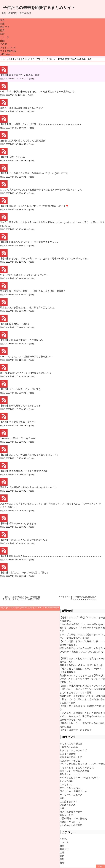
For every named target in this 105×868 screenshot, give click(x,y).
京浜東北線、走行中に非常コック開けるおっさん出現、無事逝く (33, 291)
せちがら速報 (67, 781)
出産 (2, 24)
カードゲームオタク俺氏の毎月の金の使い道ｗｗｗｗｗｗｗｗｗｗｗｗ (77, 598)
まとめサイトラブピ (70, 761)
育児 (2, 30)
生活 (2, 34)
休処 (62, 798)
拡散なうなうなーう (70, 822)
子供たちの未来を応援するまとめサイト (39, 8)
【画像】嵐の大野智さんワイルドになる (20, 406)
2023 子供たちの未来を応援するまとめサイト (27, 608)
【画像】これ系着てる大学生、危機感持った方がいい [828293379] (34, 173)
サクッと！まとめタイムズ (73, 750)
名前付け (5, 27)
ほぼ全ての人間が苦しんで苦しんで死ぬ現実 (23, 141)
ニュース (5, 37)
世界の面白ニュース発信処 (73, 818)
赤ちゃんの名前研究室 (71, 744)
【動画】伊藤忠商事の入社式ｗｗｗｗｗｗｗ (82, 686)
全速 (62, 808)
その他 (3, 44)
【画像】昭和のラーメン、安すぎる (18, 523)
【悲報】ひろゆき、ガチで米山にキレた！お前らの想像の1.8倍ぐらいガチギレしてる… (45, 258)
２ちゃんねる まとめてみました (77, 767)
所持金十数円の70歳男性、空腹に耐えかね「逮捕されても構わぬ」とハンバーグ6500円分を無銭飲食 (81, 669)
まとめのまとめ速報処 (71, 825)
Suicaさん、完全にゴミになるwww (18, 438)
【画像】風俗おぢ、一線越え (15, 324)
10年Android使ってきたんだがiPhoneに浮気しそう (26, 373)
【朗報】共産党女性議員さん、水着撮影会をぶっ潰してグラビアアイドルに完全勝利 (21, 598)
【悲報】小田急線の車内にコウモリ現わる (21, 340)
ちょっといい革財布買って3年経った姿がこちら (24, 275)
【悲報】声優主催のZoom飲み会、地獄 (20, 75)
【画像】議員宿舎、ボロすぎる (76, 730)
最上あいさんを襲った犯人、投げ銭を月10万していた (27, 307)
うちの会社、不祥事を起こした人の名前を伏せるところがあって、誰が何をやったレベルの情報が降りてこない (82, 716)
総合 (2, 20)
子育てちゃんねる (69, 747)
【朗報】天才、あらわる (12, 157)
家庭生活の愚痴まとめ (71, 757)
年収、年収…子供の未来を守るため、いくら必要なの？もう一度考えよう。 (38, 91)
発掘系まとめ (67, 815)
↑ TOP (100, 866)
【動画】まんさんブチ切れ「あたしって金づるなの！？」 (29, 455)
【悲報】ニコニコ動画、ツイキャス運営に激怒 (24, 471)
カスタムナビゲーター (71, 812)
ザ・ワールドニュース (71, 795)
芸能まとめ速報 (68, 754)
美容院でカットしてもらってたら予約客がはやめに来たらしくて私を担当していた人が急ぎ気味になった (82, 679)
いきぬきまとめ (68, 805)
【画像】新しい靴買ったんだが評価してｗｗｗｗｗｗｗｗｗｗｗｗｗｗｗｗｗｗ (41, 124)
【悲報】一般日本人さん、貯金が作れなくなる (24, 540)
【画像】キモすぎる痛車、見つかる (18, 422)
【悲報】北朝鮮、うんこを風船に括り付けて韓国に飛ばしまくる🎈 (34, 206)
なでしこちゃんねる (70, 788)
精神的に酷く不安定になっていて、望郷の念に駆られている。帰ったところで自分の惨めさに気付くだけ (82, 699)
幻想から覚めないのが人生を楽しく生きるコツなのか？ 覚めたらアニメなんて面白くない (82, 652)
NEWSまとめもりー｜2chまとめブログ (80, 778)
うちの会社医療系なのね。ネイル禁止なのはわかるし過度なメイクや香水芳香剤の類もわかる (82, 628)
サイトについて (8, 47)
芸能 (2, 41)
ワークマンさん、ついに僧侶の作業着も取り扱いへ (26, 357)
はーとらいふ (67, 784)
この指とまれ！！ (69, 801)
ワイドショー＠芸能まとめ (73, 791)
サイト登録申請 (8, 51)
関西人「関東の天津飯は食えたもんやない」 (23, 108)
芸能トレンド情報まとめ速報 (74, 771)
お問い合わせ (7, 54)
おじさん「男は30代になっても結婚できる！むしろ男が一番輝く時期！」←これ (41, 190)
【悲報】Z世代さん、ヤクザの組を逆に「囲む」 (24, 572)
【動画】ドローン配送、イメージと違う (20, 389)
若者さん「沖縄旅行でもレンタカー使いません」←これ (28, 487)
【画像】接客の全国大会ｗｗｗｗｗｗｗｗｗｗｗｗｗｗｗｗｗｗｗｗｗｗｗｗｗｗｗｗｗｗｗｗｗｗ (51, 556)
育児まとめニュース (70, 774)
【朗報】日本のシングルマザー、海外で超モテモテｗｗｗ (29, 242)
